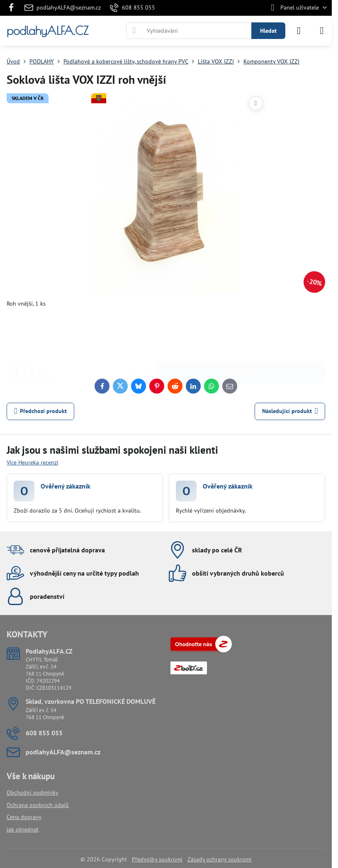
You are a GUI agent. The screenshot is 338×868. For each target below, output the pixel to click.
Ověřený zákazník (66, 486)
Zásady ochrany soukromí (220, 859)
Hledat (268, 31)
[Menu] (322, 31)
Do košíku (241, 334)
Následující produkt (290, 411)
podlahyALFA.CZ (47, 31)
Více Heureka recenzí (33, 462)
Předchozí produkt (41, 411)
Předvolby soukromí (157, 859)
